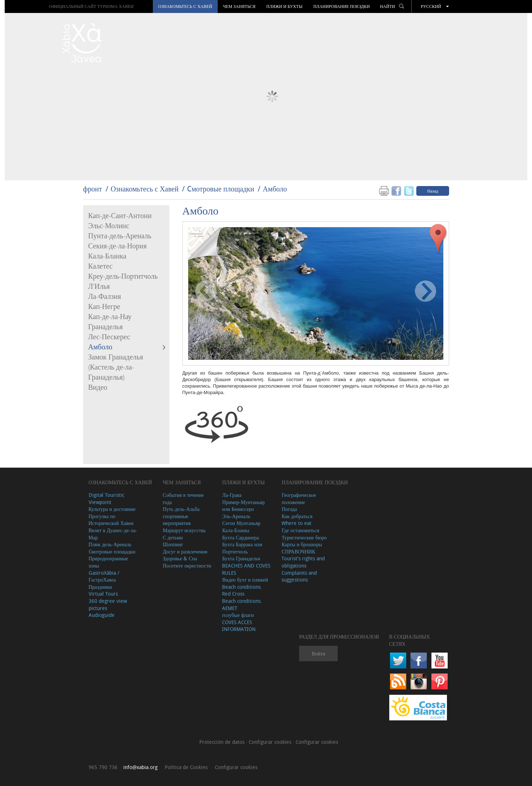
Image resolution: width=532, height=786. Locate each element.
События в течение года (183, 498)
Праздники (100, 587)
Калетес (101, 266)
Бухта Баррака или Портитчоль (242, 548)
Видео (98, 388)
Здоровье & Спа (180, 558)
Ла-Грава (232, 495)
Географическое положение (299, 498)
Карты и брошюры (302, 544)
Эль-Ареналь (236, 516)
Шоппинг (173, 544)
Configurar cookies (271, 742)
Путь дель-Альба (181, 509)
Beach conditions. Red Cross (242, 590)
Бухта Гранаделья (241, 558)
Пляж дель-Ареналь (110, 544)
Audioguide (102, 615)
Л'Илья (99, 287)
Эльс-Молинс (109, 226)
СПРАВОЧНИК (298, 551)
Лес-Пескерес (109, 337)
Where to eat (296, 523)
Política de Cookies (186, 767)
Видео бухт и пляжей (245, 580)
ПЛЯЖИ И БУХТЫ (284, 6)
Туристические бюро (304, 537)
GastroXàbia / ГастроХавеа (104, 576)
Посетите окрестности (187, 566)
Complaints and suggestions (299, 576)
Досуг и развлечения (185, 551)
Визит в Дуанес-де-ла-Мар (113, 534)
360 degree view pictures (108, 604)
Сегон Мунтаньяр (241, 523)
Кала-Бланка (107, 256)
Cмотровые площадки (221, 189)
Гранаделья (106, 327)
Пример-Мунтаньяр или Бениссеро (243, 506)
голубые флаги (238, 615)
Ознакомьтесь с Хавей (185, 6)
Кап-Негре (104, 307)
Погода (289, 509)
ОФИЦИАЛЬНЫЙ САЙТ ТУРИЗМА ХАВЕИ (91, 6)
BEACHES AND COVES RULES (246, 569)
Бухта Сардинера (240, 537)
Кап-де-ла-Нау (110, 317)
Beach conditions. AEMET (242, 604)
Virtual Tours (103, 594)
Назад (433, 191)
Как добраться (297, 516)
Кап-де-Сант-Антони (120, 216)
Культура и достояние (112, 509)
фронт (93, 189)
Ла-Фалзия (105, 297)
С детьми (173, 537)
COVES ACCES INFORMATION (239, 626)
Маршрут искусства (184, 530)
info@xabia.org (140, 767)
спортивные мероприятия (177, 520)
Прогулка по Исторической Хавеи (111, 520)
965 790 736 (103, 767)
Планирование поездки (342, 6)
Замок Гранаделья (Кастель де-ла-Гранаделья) (116, 367)
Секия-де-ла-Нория (118, 246)
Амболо (275, 189)
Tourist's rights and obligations (303, 562)
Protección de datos (223, 742)
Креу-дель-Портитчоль (123, 277)
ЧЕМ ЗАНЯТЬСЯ (239, 6)
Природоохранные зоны (108, 562)
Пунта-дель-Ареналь (120, 236)
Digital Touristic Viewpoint (107, 498)
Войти (318, 653)
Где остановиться (300, 530)
